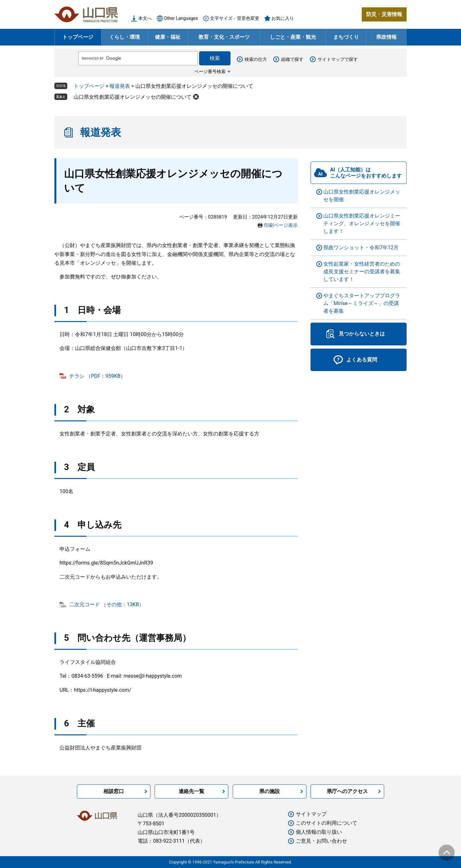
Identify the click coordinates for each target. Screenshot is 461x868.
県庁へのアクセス (347, 791)
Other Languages (181, 18)
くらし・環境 (125, 37)
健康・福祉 (168, 37)
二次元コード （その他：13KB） (107, 604)
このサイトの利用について (327, 823)
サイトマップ (311, 814)
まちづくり (346, 37)
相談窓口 (114, 791)
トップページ (78, 37)
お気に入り (283, 18)
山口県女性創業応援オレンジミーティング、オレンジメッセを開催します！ (362, 223)
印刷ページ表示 (281, 225)
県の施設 (270, 791)
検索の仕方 (256, 59)
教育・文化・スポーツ (224, 37)
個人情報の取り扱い (319, 832)
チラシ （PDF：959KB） (97, 376)
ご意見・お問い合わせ (321, 841)
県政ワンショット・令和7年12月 (361, 248)
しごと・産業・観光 (293, 37)
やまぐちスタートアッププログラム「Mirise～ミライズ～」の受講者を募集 (362, 303)
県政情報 (386, 37)
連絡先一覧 (191, 791)
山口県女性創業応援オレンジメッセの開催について (133, 97)
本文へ (145, 18)
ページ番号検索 (210, 71)
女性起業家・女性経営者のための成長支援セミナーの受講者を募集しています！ (362, 272)
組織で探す (292, 59)
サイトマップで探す (338, 59)
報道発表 (120, 86)
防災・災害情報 (384, 14)
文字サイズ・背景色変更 (235, 18)
